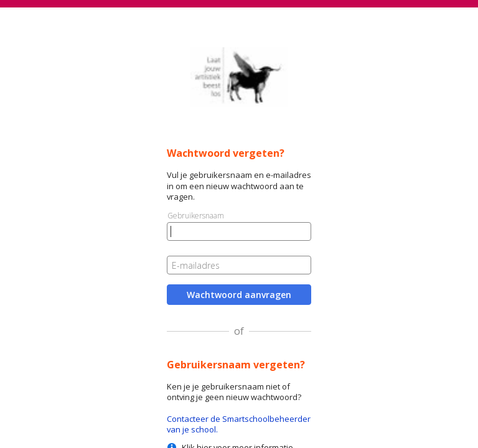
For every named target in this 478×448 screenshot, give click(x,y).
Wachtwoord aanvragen (239, 295)
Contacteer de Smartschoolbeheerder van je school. (239, 424)
